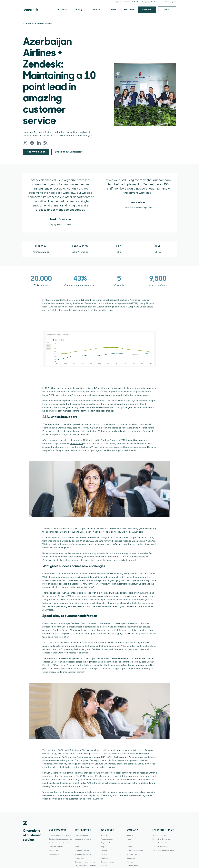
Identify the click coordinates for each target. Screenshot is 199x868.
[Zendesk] (25, 827)
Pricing (79, 10)
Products (62, 10)
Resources (129, 10)
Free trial (147, 10)
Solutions (96, 10)
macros (103, 627)
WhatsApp (151, 541)
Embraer (138, 395)
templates (90, 627)
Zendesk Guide (60, 630)
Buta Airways (73, 395)
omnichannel (76, 444)
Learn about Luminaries (69, 152)
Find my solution (36, 152)
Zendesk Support (109, 440)
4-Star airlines (100, 388)
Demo (113, 10)
